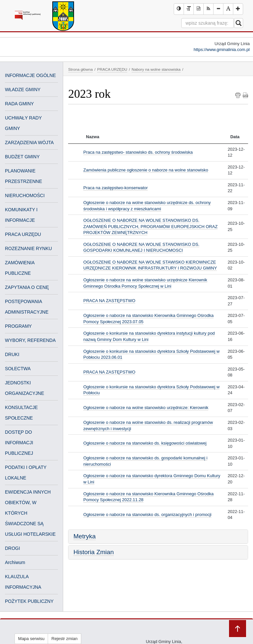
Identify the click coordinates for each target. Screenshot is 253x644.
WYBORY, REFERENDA (30, 340)
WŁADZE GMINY (23, 90)
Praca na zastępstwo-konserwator (115, 188)
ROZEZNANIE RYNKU (28, 248)
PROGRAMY (18, 326)
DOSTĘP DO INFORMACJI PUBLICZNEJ (19, 443)
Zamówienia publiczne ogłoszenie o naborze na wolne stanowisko (146, 170)
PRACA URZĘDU (23, 234)
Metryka (85, 536)
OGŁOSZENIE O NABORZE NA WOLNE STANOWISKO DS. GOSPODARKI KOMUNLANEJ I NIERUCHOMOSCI (141, 247)
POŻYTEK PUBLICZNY (29, 601)
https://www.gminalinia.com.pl (222, 50)
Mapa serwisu (31, 639)
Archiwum (15, 562)
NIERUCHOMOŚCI (25, 195)
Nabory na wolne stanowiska (156, 69)
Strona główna (80, 69)
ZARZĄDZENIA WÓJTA (29, 142)
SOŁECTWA (18, 369)
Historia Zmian (93, 552)
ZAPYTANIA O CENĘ (27, 287)
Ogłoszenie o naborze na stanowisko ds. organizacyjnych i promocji (147, 515)
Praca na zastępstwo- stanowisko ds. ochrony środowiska (138, 152)
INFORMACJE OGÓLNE (30, 75)
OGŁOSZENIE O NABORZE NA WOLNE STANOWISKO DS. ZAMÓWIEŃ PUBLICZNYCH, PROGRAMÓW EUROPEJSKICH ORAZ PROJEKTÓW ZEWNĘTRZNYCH (150, 226)
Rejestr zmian (64, 639)
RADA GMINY (19, 104)
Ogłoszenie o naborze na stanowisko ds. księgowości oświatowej (145, 443)
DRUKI (12, 354)
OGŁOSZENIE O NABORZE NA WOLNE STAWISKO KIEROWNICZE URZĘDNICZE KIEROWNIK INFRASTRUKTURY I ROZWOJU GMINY (150, 265)
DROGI (13, 548)
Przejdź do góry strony (238, 629)
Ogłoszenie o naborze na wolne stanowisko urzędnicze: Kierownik (146, 408)
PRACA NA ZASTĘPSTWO (109, 301)
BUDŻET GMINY (22, 157)
